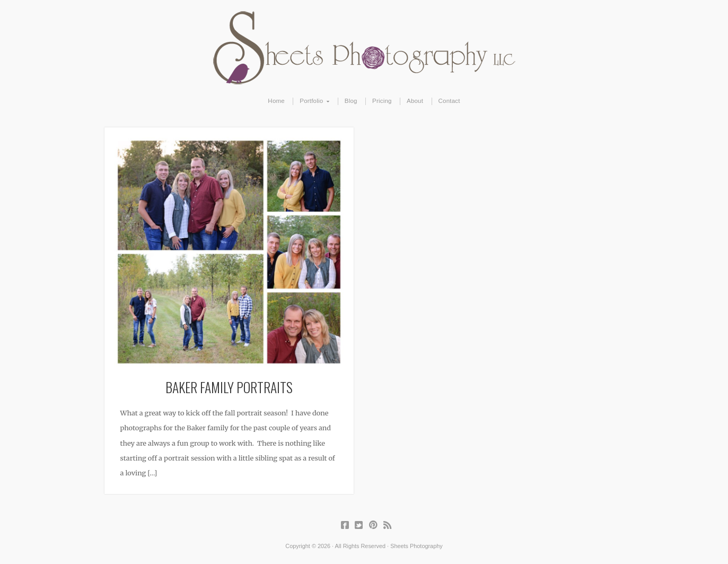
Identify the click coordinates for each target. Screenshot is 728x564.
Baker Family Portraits (229, 387)
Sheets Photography (364, 48)
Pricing (382, 101)
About (415, 101)
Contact (449, 101)
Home (276, 101)
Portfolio (312, 101)
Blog (351, 101)
